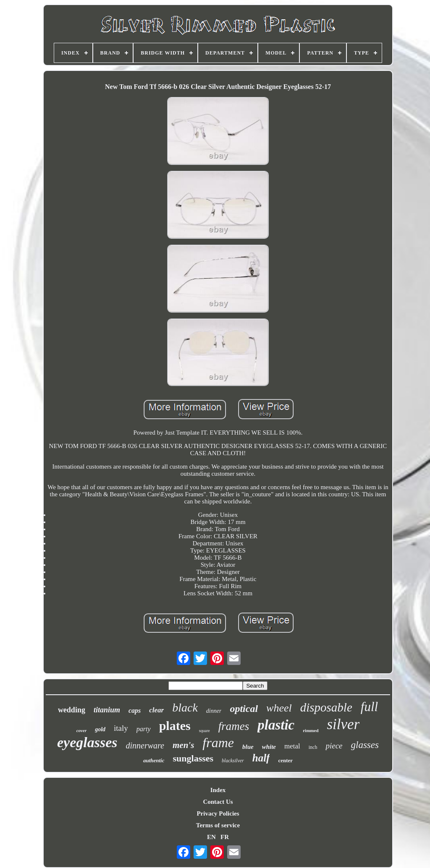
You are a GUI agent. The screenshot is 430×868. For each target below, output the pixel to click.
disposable (326, 707)
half (261, 758)
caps (135, 710)
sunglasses (193, 758)
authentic (154, 760)
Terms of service (218, 825)
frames (234, 726)
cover (81, 730)
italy (121, 728)
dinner (214, 711)
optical (244, 709)
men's (183, 745)
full (369, 707)
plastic (276, 725)
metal (292, 746)
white (269, 747)
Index (218, 790)
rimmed (311, 730)
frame (218, 743)
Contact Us (218, 802)
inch (313, 747)
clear (156, 710)
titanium (107, 710)
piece (334, 746)
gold (100, 729)
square (205, 731)
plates (175, 726)
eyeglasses (87, 742)
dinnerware (145, 745)
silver (343, 724)
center (285, 760)
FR (225, 837)
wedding (72, 710)
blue (248, 747)
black (185, 708)
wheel (279, 708)
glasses (365, 745)
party (144, 729)
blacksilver (233, 761)
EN (211, 837)
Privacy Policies (218, 813)
